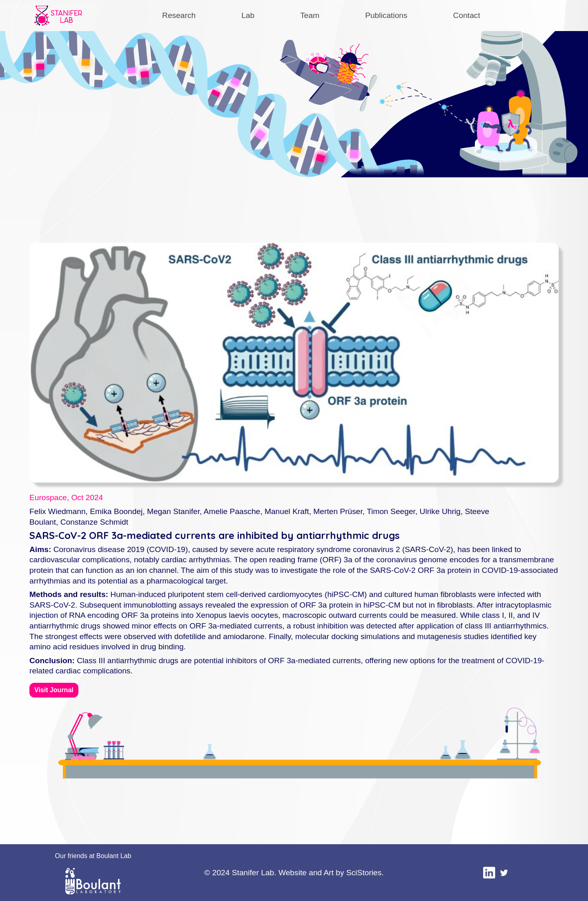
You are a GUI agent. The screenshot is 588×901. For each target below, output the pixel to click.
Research (179, 15)
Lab (248, 15)
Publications (386, 15)
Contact (467, 15)
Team (310, 15)
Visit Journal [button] (54, 690)
